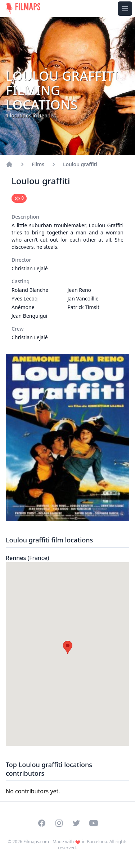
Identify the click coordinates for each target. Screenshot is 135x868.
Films (38, 164)
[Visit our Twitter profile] (76, 823)
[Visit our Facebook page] (42, 823)
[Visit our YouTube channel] (94, 823)
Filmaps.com (36, 842)
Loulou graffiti (80, 164)
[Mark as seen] (19, 198)
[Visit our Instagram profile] (59, 823)
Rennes (27, 558)
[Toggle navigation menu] (125, 9)
